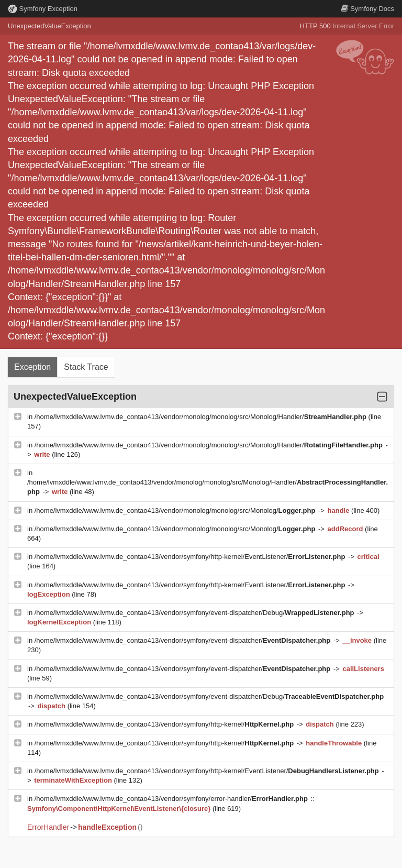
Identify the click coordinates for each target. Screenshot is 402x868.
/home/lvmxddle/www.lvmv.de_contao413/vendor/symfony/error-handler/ (172, 799)
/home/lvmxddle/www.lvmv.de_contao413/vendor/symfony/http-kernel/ (165, 724)
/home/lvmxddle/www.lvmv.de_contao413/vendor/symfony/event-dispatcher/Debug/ (195, 613)
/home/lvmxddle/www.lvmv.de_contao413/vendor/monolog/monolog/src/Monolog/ (176, 510)
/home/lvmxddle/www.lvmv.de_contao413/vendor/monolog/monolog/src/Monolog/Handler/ (202, 417)
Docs (367, 9)
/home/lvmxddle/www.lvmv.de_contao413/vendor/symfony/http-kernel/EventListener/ (191, 557)
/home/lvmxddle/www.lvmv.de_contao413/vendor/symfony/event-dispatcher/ (183, 640)
